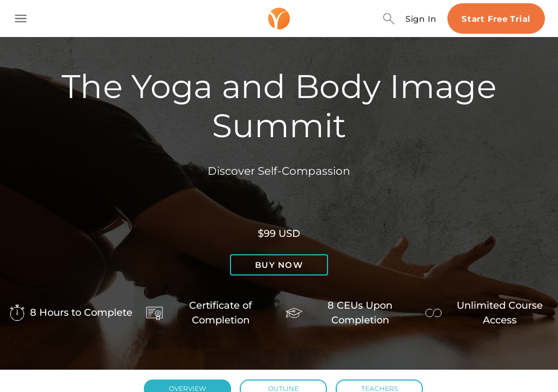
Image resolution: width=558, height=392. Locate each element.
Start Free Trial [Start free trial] (496, 19)
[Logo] (279, 19)
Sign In (421, 19)
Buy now (279, 265)
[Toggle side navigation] (21, 19)
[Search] (389, 19)
